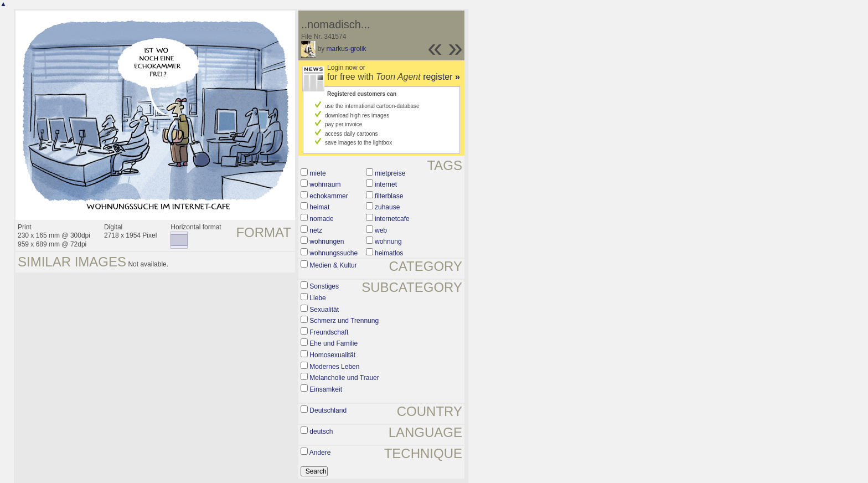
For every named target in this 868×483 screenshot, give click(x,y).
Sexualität (324, 310)
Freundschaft (329, 332)
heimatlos (389, 253)
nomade (321, 219)
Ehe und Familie (334, 343)
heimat (319, 207)
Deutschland (328, 410)
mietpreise (390, 173)
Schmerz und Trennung (344, 321)
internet (386, 184)
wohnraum (325, 184)
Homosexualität (332, 355)
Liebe (317, 298)
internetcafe (392, 219)
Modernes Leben (334, 367)
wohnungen (327, 242)
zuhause (387, 207)
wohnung (388, 242)
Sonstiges (324, 286)
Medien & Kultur (333, 265)
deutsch (321, 431)
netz (316, 230)
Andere (320, 453)
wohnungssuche (334, 253)
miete (317, 173)
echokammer (329, 196)
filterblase (389, 196)
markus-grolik (347, 49)
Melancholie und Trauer (344, 378)
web (381, 230)
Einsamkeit (326, 389)
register (441, 77)
